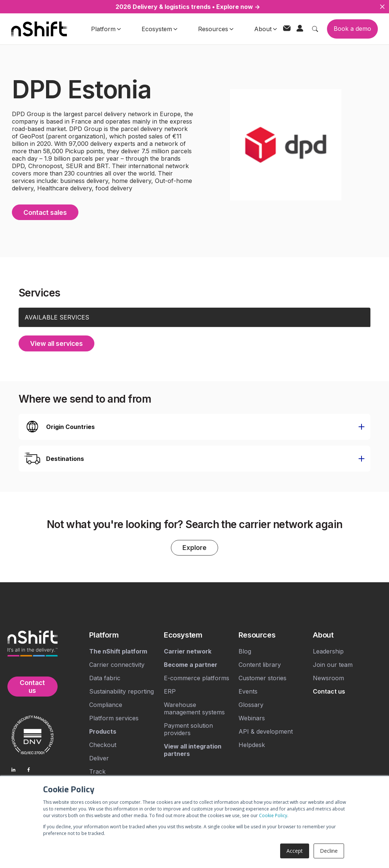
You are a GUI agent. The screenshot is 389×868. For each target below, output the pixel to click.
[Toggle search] (315, 29)
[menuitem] (124, 635)
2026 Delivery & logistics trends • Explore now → (188, 7)
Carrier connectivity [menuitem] (117, 664)
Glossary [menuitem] (251, 704)
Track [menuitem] (97, 771)
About (265, 29)
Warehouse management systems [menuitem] (194, 708)
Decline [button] (329, 851)
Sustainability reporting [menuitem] (121, 691)
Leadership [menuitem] (328, 651)
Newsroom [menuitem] (328, 678)
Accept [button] (295, 851)
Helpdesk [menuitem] (252, 744)
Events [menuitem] (248, 691)
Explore (195, 547)
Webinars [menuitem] (252, 718)
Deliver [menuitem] (99, 758)
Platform (106, 29)
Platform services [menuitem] (114, 718)
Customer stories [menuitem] (262, 678)
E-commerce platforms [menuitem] (197, 678)
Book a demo (352, 29)
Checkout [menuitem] (103, 744)
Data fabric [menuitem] (105, 678)
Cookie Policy (273, 815)
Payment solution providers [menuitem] (188, 729)
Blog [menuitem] (245, 651)
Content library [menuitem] (260, 664)
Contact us (33, 686)
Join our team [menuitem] (333, 664)
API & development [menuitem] (266, 731)
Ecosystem (159, 29)
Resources (216, 29)
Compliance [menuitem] (106, 704)
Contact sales (46, 212)
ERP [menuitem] (170, 691)
